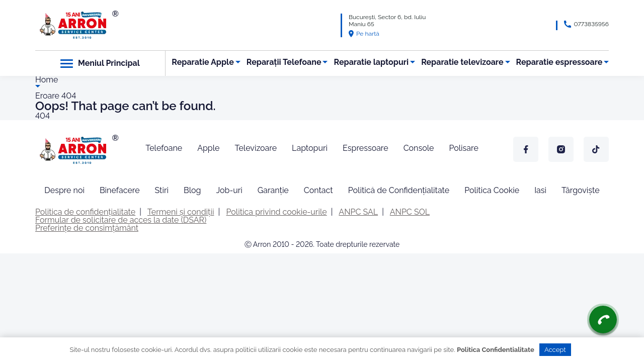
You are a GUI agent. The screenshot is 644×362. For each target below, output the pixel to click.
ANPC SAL (358, 212)
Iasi (540, 190)
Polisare (463, 148)
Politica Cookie (492, 190)
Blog (192, 190)
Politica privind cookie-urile (277, 212)
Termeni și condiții (181, 212)
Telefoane (164, 148)
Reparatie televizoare (462, 62)
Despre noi (64, 190)
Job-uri (229, 190)
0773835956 (591, 24)
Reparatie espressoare (559, 62)
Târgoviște (581, 190)
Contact (318, 190)
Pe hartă (364, 34)
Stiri (162, 190)
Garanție (273, 190)
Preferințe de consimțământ (87, 228)
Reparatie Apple (203, 62)
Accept (555, 350)
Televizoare (256, 148)
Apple (208, 148)
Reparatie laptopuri (372, 62)
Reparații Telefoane (284, 62)
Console (419, 148)
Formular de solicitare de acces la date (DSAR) (121, 220)
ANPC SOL (410, 212)
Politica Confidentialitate (496, 350)
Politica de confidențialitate (85, 212)
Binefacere (120, 190)
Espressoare (366, 148)
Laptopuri (310, 148)
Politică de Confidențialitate (399, 190)
